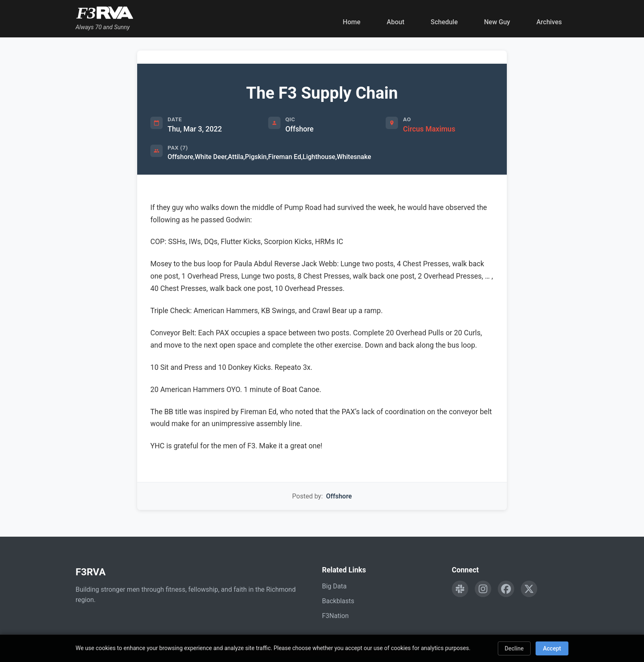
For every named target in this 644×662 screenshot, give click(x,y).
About (396, 22)
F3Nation (335, 616)
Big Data (334, 586)
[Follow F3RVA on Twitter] (529, 589)
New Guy (497, 22)
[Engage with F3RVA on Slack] (460, 589)
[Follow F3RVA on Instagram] (483, 589)
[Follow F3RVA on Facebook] (506, 589)
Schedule (444, 22)
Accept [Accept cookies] (552, 648)
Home (352, 22)
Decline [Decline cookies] (514, 648)
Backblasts (338, 601)
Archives (549, 22)
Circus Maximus (429, 129)
